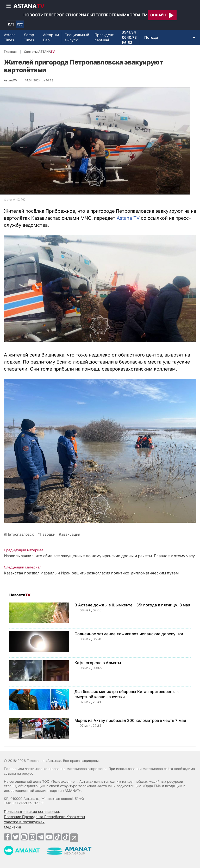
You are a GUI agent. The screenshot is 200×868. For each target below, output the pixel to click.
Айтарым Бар (51, 37)
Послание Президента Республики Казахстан (44, 817)
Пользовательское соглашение (31, 811)
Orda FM (139, 15)
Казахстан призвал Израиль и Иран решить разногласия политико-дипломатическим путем (91, 573)
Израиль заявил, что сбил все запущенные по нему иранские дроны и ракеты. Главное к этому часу (99, 556)
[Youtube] (49, 837)
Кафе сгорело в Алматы (98, 663)
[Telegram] (41, 837)
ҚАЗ (11, 24)
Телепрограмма (111, 15)
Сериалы (83, 15)
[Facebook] (7, 837)
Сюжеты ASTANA (39, 52)
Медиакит (13, 827)
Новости (33, 15)
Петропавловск (20, 534)
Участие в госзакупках (24, 822)
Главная (10, 52)
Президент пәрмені (104, 37)
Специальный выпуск (77, 37)
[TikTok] (57, 837)
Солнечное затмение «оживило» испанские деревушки (129, 634)
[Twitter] (16, 837)
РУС (20, 24)
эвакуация (71, 534)
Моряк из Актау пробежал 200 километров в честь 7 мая (130, 720)
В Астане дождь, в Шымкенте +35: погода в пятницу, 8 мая (132, 605)
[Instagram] (24, 837)
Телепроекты (58, 15)
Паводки (48, 534)
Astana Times (10, 37)
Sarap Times (29, 37)
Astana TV (128, 218)
